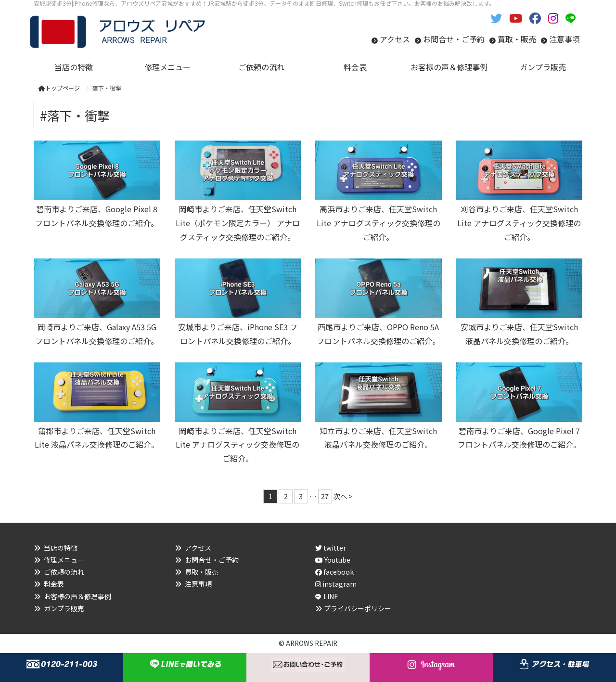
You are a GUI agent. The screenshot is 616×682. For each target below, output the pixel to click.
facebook (334, 572)
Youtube (333, 560)
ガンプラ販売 (64, 608)
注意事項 (565, 39)
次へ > (343, 496)
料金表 (54, 584)
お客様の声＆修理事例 (77, 596)
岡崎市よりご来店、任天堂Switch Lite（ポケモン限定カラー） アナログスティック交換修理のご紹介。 (238, 223)
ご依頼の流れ (64, 572)
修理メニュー (64, 560)
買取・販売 (517, 39)
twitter (331, 548)
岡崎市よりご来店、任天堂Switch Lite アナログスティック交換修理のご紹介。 (237, 445)
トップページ (59, 88)
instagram (336, 584)
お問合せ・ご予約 (454, 39)
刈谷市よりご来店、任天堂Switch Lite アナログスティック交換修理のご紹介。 (519, 223)
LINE (331, 596)
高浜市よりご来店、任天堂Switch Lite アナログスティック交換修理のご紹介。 (379, 223)
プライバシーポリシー (358, 608)
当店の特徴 (61, 548)
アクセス (395, 39)
